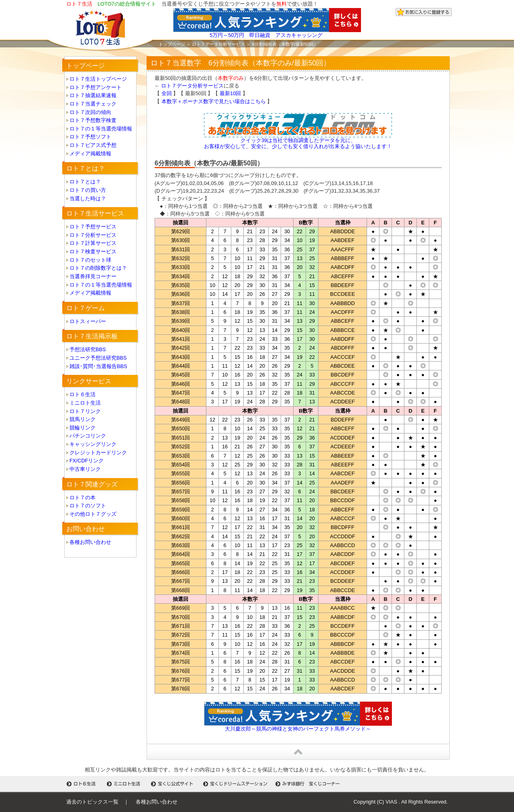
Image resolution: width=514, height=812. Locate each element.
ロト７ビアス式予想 (93, 145)
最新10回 (230, 93)
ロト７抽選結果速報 (93, 95)
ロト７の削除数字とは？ (98, 268)
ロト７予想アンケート (96, 87)
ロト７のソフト (88, 506)
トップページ (172, 44)
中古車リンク (85, 469)
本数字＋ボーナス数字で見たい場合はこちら (214, 101)
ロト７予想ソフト (90, 137)
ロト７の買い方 (88, 190)
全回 (167, 93)
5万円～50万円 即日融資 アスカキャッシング (266, 35)
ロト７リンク (85, 411)
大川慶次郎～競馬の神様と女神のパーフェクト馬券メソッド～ (298, 729)
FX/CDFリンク (87, 461)
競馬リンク (83, 419)
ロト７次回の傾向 (90, 112)
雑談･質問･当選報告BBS (98, 366)
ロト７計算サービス (93, 243)
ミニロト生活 (85, 403)
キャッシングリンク (93, 444)
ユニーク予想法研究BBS (98, 358)
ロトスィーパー (88, 321)
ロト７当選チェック (93, 104)
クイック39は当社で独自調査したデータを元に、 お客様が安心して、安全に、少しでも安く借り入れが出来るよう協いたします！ (298, 143)
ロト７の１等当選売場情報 (101, 129)
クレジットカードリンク (98, 453)
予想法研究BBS (88, 349)
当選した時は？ (88, 198)
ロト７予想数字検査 (93, 120)
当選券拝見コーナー (93, 276)
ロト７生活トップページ (98, 79)
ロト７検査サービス (93, 251)
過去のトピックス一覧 (92, 802)
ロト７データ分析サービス (218, 44)
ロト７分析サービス (93, 235)
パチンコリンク (88, 436)
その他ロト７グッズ (93, 514)
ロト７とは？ (85, 182)
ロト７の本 (83, 498)
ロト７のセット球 (90, 260)
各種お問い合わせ (90, 542)
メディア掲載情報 (90, 154)
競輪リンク (83, 428)
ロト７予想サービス (93, 227)
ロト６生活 (83, 394)
